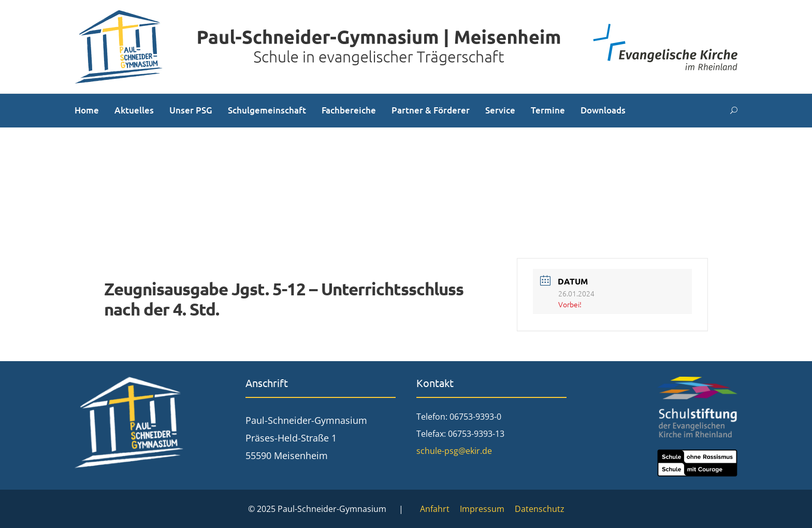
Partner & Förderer (431, 110)
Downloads (603, 110)
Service (500, 110)
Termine (548, 110)
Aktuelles (134, 110)
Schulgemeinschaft (267, 110)
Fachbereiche (349, 110)
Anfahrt (435, 509)
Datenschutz (540, 509)
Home (87, 110)
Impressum (482, 509)
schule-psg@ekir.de (454, 451)
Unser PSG (191, 110)
